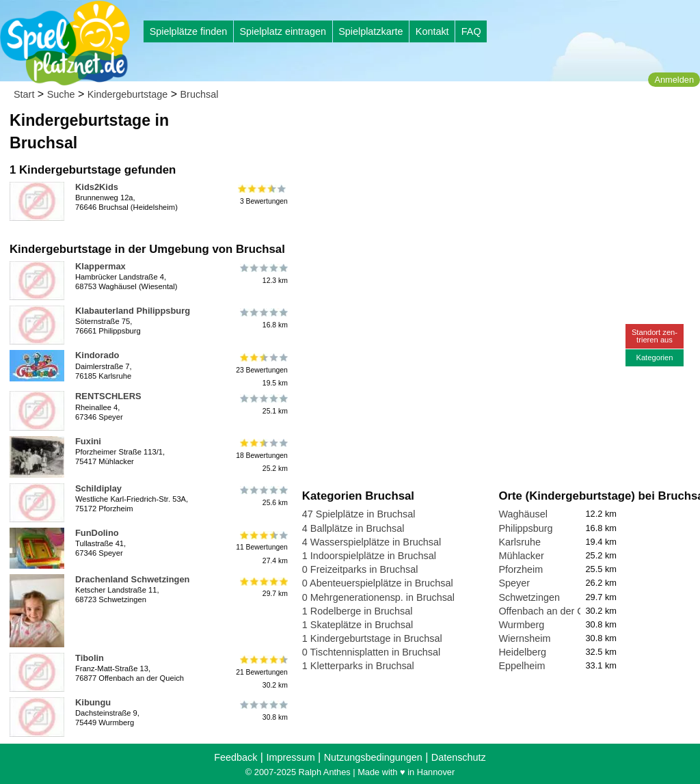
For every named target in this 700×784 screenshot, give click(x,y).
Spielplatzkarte (371, 31)
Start (24, 94)
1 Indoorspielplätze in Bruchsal (369, 556)
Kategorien (654, 357)
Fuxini (88, 441)
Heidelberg (522, 652)
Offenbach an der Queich (553, 611)
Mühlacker (521, 556)
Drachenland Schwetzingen (132, 579)
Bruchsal (200, 94)
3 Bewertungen (263, 195)
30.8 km (263, 710)
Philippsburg (525, 528)
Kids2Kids (97, 187)
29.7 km (263, 587)
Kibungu (93, 702)
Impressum (290, 757)
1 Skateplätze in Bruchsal (358, 625)
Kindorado (97, 355)
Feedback (235, 757)
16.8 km (263, 319)
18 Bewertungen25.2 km (262, 456)
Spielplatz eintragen (282, 31)
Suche (61, 94)
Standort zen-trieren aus (655, 336)
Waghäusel (523, 514)
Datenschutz (459, 757)
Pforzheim (521, 569)
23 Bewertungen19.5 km (262, 369)
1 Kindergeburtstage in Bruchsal (372, 638)
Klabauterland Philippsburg (133, 311)
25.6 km (263, 496)
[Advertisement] (457, 130)
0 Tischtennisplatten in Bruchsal (371, 652)
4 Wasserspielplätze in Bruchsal (372, 542)
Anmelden (674, 80)
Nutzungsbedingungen (373, 757)
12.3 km (263, 274)
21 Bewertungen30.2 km (262, 672)
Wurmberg (521, 625)
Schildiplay (98, 488)
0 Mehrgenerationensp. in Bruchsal (378, 597)
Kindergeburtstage (128, 94)
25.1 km (263, 404)
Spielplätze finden (189, 31)
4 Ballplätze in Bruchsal (353, 528)
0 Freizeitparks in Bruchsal (360, 569)
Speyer (514, 583)
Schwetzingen (529, 597)
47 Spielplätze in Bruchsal (359, 514)
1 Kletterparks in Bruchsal (358, 666)
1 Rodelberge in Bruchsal (358, 611)
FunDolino (97, 533)
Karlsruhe (520, 542)
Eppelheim (522, 666)
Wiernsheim (524, 638)
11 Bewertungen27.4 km (262, 547)
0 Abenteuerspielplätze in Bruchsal (378, 583)
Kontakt (432, 31)
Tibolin (90, 658)
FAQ (471, 31)
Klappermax (100, 266)
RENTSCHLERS (108, 396)
